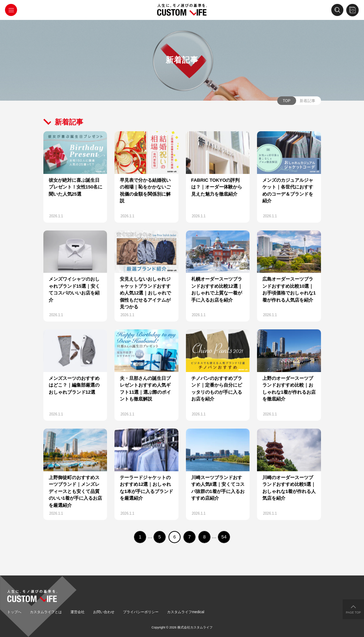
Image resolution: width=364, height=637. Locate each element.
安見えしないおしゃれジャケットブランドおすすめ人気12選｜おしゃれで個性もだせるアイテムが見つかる (145, 293)
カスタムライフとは (46, 612)
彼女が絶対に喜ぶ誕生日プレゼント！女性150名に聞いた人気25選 (76, 187)
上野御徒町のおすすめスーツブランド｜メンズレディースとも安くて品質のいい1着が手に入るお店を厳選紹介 (75, 491)
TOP (287, 101)
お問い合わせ (104, 612)
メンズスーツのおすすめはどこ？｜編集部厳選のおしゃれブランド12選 (74, 385)
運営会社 (77, 612)
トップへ (14, 612)
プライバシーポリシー (141, 612)
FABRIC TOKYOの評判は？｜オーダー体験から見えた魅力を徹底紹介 (217, 187)
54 (224, 537)
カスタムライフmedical (186, 612)
